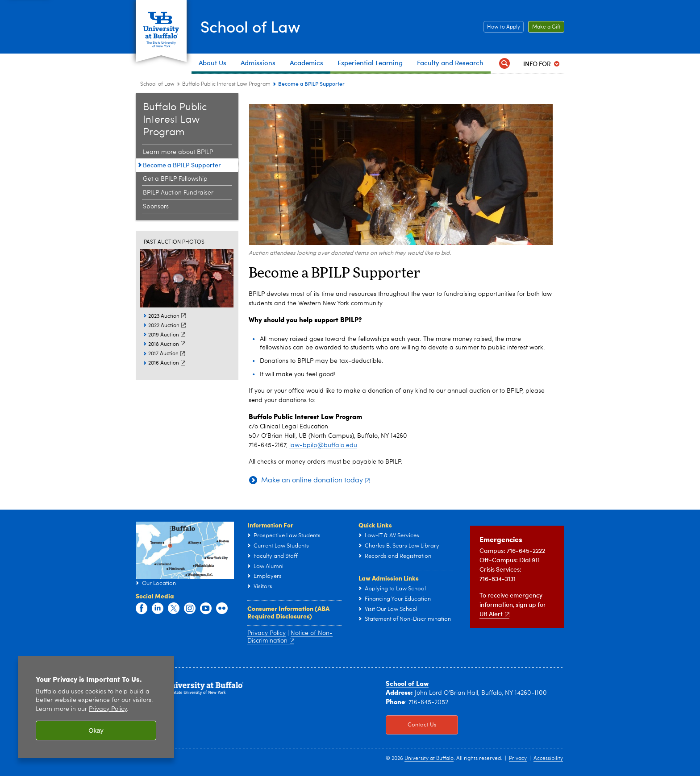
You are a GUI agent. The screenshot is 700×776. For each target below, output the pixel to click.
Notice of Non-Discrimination (290, 637)
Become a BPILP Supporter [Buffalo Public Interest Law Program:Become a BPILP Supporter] (182, 165)
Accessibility (548, 759)
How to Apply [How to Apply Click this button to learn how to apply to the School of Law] (502, 27)
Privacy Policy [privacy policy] (108, 709)
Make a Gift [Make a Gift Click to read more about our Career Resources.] (544, 27)
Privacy (518, 759)
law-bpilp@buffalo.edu (323, 445)
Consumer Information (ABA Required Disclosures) (288, 612)
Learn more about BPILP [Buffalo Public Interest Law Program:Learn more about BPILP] (178, 152)
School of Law (252, 26)
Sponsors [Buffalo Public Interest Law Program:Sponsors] (156, 207)
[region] (96, 707)
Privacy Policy (267, 633)
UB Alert (494, 614)
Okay (96, 730)
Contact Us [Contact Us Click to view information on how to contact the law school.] (411, 725)
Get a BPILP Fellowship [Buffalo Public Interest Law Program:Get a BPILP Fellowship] (175, 179)
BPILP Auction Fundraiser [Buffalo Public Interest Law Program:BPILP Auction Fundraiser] (178, 193)
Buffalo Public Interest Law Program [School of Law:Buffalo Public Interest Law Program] (226, 84)
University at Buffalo (429, 759)
